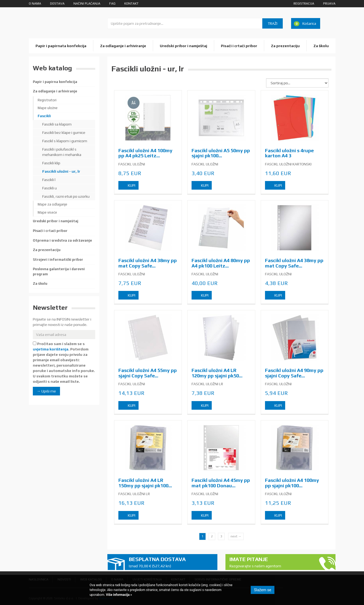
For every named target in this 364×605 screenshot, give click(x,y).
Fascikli (44, 116)
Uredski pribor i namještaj (183, 46)
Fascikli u (50, 188)
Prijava (329, 4)
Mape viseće (47, 212)
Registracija (304, 4)
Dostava (57, 4)
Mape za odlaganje (52, 204)
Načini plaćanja (87, 4)
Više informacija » (119, 595)
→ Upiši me (46, 391)
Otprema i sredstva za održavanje (62, 240)
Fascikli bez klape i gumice (64, 133)
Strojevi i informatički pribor (58, 260)
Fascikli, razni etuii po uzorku (66, 196)
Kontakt (131, 4)
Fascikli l (49, 180)
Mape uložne (48, 108)
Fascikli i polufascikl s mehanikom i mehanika (62, 152)
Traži (273, 23)
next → (236, 536)
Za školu (321, 46)
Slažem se (263, 590)
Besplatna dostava (171, 562)
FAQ (112, 4)
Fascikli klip (51, 163)
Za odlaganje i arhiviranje (123, 46)
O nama (35, 4)
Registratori (47, 100)
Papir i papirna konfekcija (55, 82)
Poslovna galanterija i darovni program (59, 272)
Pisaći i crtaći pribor (239, 46)
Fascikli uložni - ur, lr (61, 171)
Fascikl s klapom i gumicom (65, 141)
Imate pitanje (272, 562)
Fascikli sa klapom (57, 124)
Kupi (132, 185)
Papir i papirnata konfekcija (61, 46)
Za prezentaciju (285, 46)
